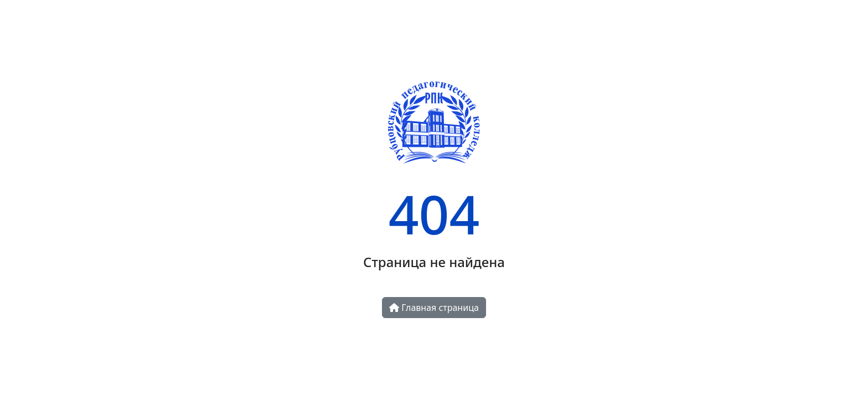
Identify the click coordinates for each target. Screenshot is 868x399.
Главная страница (434, 308)
